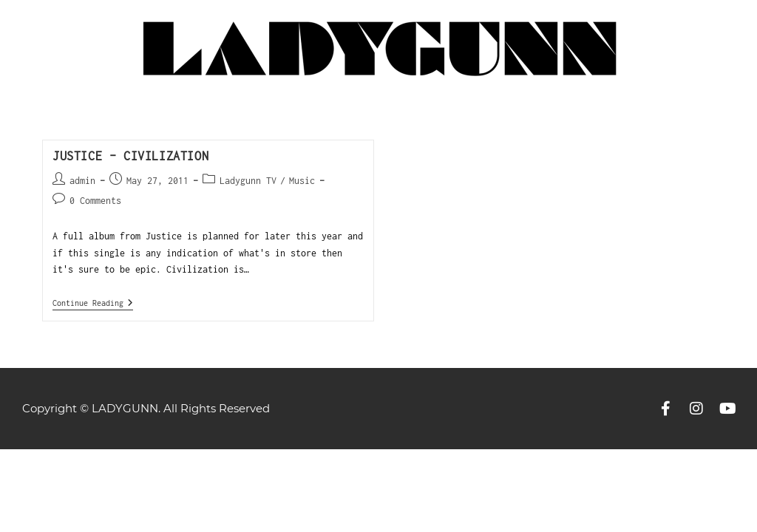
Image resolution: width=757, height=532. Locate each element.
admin (82, 181)
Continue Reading (93, 303)
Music (302, 181)
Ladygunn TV (248, 181)
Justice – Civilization (130, 156)
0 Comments (95, 201)
